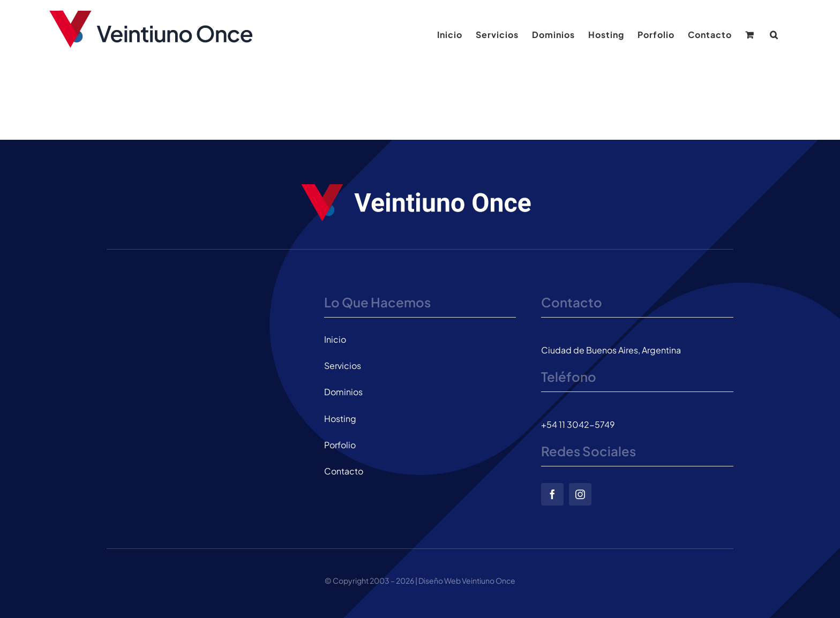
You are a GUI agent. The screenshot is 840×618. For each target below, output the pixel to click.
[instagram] (580, 494)
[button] (774, 35)
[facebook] (552, 494)
